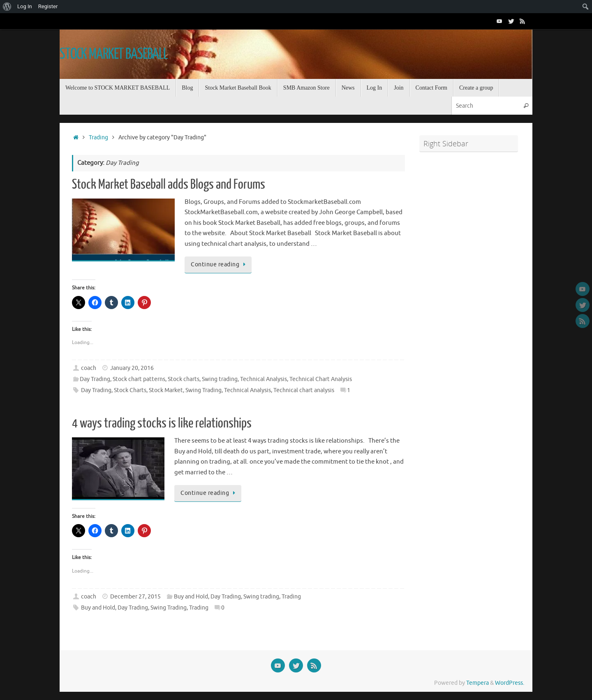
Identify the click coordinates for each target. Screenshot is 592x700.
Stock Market (166, 390)
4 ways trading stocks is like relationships (162, 423)
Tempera (478, 683)
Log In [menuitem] (25, 6)
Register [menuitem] (48, 6)
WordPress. (510, 683)
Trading (98, 137)
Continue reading (220, 265)
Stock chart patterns (139, 379)
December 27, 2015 (135, 597)
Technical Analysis (264, 379)
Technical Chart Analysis (321, 379)
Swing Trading (203, 390)
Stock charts (184, 379)
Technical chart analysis (304, 390)
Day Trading (95, 379)
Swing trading (220, 379)
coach (89, 368)
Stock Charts (130, 390)
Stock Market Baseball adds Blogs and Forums (169, 185)
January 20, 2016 (132, 368)
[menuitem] (7, 7)
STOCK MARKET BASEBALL (114, 54)
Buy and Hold (191, 597)
